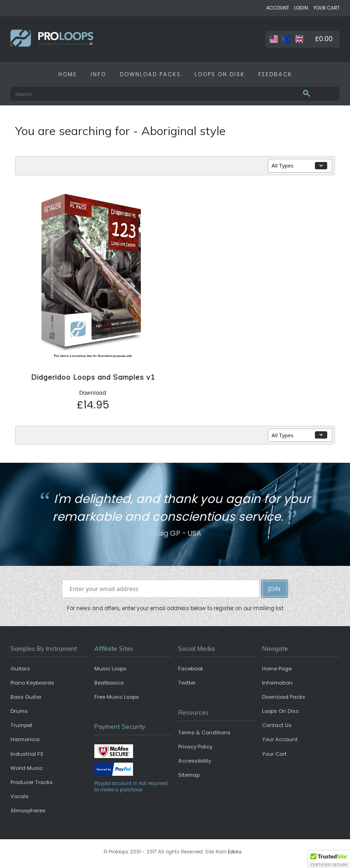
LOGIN (301, 8)
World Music (27, 768)
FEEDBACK (275, 74)
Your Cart (274, 754)
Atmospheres (28, 810)
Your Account (280, 739)
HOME (68, 74)
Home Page (277, 669)
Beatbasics (109, 683)
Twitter (187, 683)
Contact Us (277, 725)
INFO (98, 74)
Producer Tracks (32, 782)
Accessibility (195, 761)
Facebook (191, 669)
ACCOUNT (278, 8)
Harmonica (25, 739)
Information (277, 683)
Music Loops (111, 669)
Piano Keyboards (32, 683)
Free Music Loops (117, 697)
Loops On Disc (281, 711)
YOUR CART (326, 8)
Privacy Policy (195, 747)
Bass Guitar (26, 697)
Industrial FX (27, 754)
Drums (19, 711)
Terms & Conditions (204, 732)
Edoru (235, 852)
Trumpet (21, 725)
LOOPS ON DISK (220, 74)
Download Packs (284, 697)
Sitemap (189, 775)
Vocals (20, 796)
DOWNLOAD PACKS (150, 74)
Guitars (20, 669)
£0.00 (324, 39)
